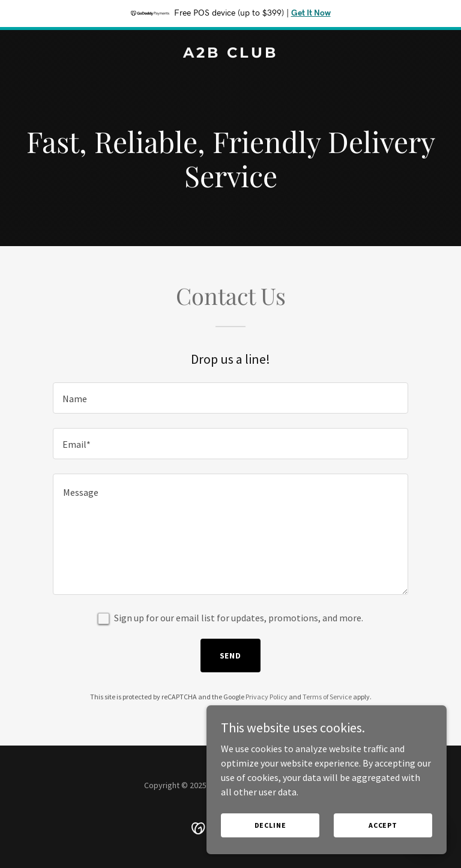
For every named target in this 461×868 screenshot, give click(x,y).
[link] (230, 54)
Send (231, 656)
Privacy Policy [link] (267, 697)
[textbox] (230, 398)
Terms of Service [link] (327, 697)
